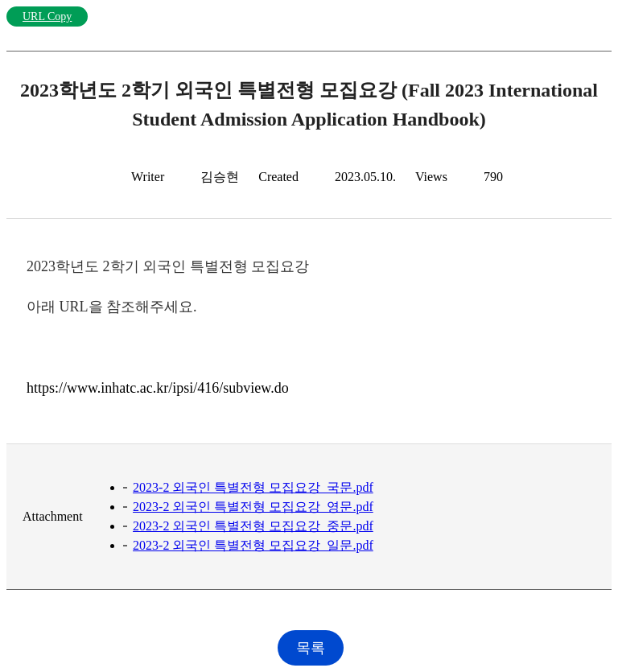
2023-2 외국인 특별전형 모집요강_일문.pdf (253, 545)
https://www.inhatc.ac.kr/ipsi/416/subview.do (158, 388)
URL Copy (47, 16)
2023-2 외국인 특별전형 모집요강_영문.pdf (253, 507)
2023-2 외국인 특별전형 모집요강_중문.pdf (253, 526)
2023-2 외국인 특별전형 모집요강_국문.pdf (253, 487)
